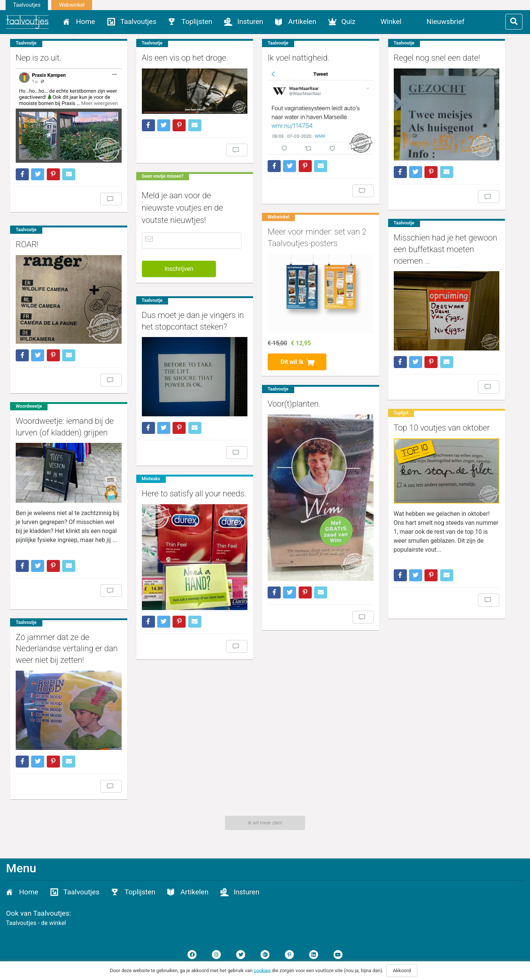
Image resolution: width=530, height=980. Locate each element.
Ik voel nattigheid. (273, 58)
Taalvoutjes (27, 5)
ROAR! (27, 233)
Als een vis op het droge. (172, 58)
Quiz (348, 22)
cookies (262, 970)
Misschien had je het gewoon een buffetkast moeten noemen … (407, 238)
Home (86, 22)
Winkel (391, 22)
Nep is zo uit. (39, 58)
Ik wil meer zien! (265, 823)
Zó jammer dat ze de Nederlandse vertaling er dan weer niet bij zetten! (293, 630)
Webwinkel (72, 5)
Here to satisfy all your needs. (181, 490)
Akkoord (402, 970)
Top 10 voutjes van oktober (404, 407)
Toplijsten (197, 22)
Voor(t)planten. (269, 384)
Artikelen (302, 22)
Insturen (250, 22)
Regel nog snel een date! (399, 58)
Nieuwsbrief (446, 22)
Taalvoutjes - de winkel (36, 923)
